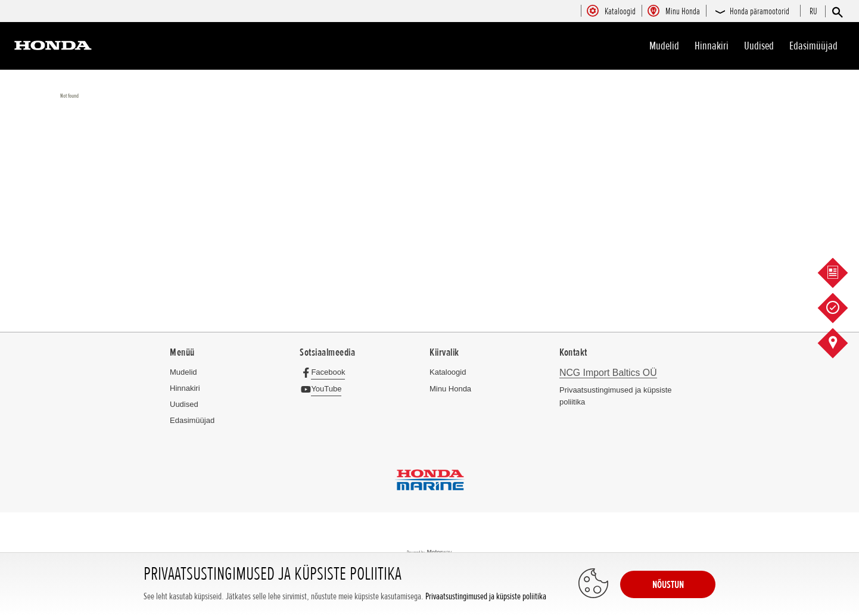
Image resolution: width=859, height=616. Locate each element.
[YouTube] (324, 389)
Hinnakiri (712, 46)
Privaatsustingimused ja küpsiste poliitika (486, 597)
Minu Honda (450, 389)
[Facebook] (326, 372)
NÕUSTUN (668, 584)
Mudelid (664, 46)
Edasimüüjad (813, 46)
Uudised (759, 46)
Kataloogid (448, 372)
